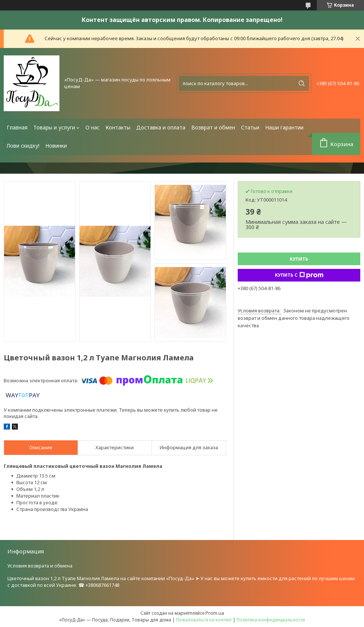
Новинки (56, 146)
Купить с (299, 275)
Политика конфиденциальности (271, 620)
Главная (17, 127)
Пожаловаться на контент (204, 620)
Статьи (250, 127)
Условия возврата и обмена (40, 566)
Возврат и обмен (213, 127)
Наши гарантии (284, 127)
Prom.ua (215, 613)
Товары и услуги (54, 127)
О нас (92, 127)
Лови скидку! (23, 146)
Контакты (118, 127)
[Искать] (302, 83)
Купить (299, 259)
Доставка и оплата (161, 127)
